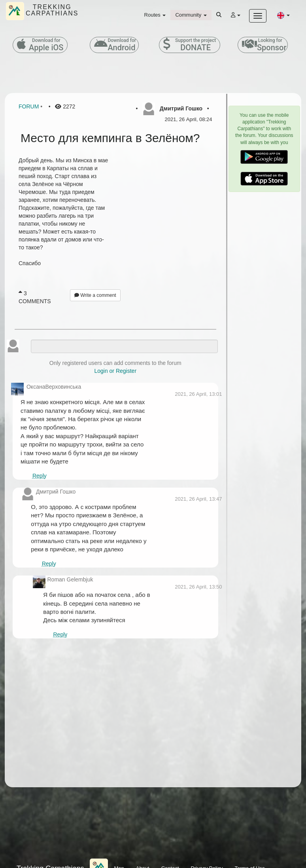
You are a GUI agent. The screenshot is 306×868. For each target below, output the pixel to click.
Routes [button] (155, 15)
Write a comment (95, 295)
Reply (40, 476)
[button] (283, 15)
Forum (29, 106)
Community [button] (191, 15)
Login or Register (115, 371)
